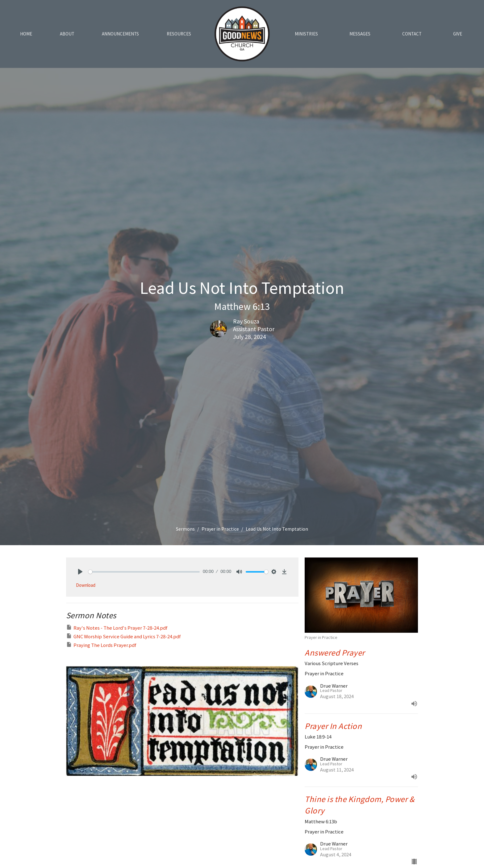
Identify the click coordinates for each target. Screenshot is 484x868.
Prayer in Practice (220, 529)
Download (86, 585)
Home (26, 34)
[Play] (80, 572)
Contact (412, 34)
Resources (179, 34)
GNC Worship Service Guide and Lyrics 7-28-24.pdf (123, 636)
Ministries (306, 34)
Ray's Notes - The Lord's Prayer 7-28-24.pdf (117, 627)
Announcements (120, 34)
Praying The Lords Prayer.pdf (101, 645)
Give (458, 34)
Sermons (185, 529)
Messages (360, 34)
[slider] (144, 572)
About (67, 34)
